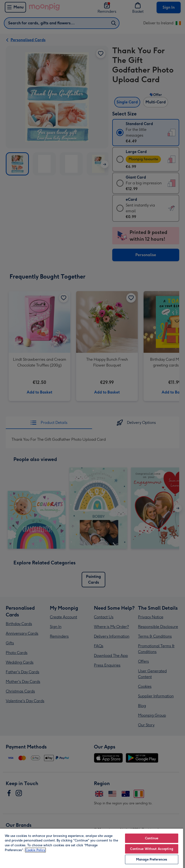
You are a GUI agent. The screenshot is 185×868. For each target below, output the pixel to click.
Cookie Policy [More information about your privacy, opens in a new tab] (35, 850)
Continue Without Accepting (152, 849)
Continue (152, 838)
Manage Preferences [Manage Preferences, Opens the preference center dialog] (152, 859)
